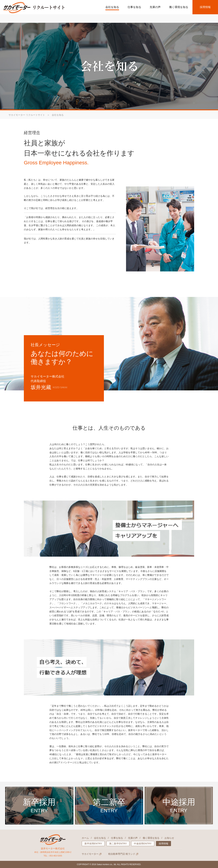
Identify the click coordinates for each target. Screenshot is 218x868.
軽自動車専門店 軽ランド (123, 854)
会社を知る (100, 838)
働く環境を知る (151, 838)
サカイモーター (92, 854)
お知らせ (169, 838)
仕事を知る (117, 838)
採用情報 (205, 7)
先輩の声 (133, 838)
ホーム (85, 838)
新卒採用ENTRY (93, 844)
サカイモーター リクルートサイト (27, 115)
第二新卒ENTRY (118, 844)
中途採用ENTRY (143, 844)
